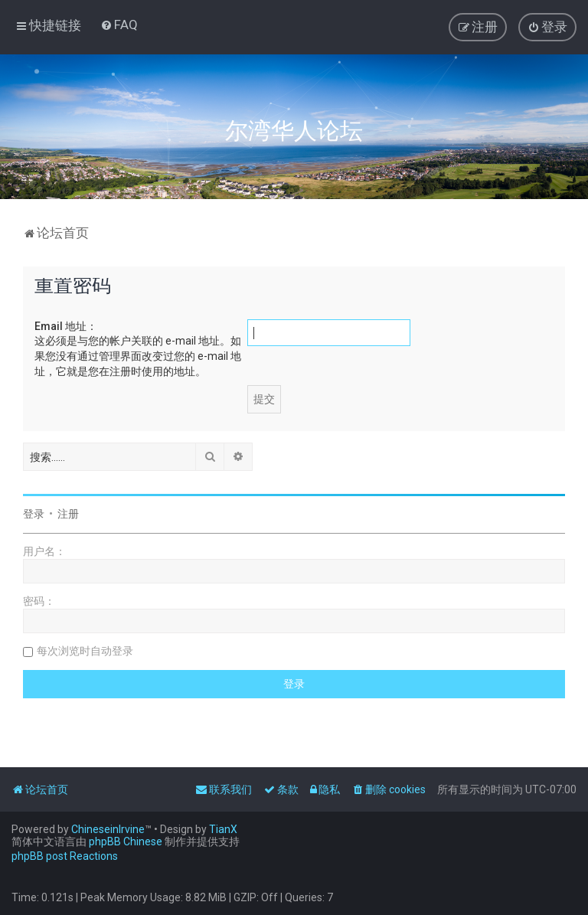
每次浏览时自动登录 (85, 651)
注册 (68, 514)
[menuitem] (119, 25)
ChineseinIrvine (108, 829)
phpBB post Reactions (65, 856)
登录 (34, 514)
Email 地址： (66, 326)
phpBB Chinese (126, 841)
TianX (223, 829)
